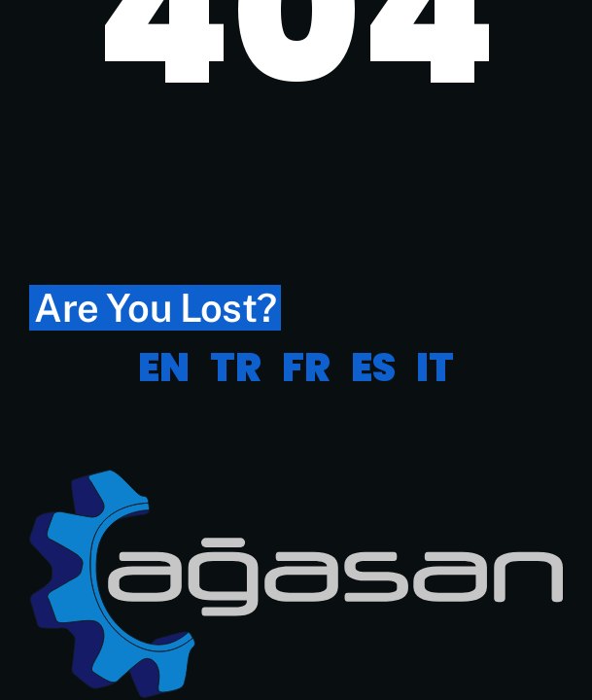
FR (306, 367)
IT (435, 367)
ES (373, 367)
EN (164, 367)
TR (236, 367)
